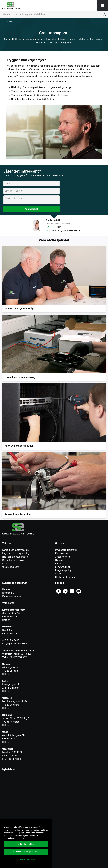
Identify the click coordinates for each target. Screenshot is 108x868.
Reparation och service (14, 560)
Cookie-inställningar (26, 859)
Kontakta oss (62, 553)
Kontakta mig (31, 209)
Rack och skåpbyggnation (15, 557)
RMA (5, 564)
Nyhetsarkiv (8, 593)
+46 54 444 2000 (11, 640)
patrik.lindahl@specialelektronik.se (63, 230)
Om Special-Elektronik (66, 550)
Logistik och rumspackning (16, 553)
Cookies (59, 574)
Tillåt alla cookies (26, 844)
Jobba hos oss (62, 557)
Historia (59, 560)
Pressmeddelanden (12, 596)
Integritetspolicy (63, 570)
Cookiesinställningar (65, 577)
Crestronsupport (10, 567)
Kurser (58, 564)
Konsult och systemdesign (15, 550)
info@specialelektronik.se (15, 644)
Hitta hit (6, 620)
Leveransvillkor (63, 567)
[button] (103, 5)
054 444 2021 (54, 227)
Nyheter (6, 589)
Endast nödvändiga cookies (26, 852)
